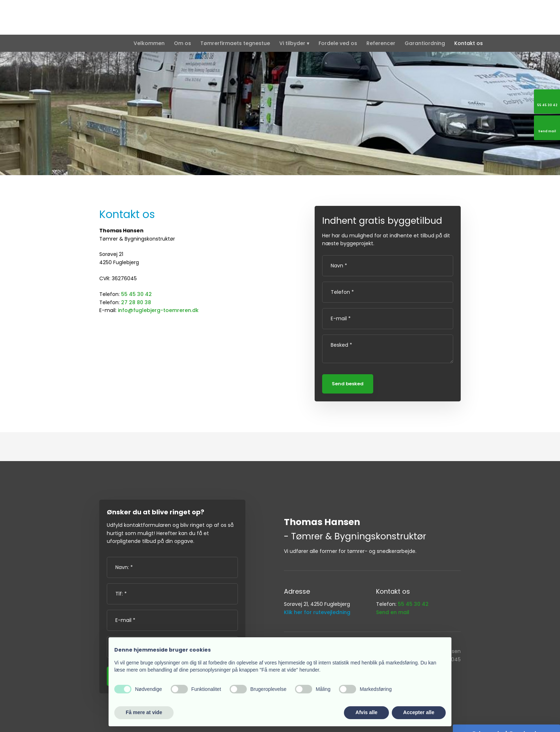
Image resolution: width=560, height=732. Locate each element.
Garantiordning (425, 43)
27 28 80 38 (136, 302)
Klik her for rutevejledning (317, 612)
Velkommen (149, 43)
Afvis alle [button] (366, 712)
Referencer (381, 43)
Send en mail (393, 612)
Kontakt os (469, 43)
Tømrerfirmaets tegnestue (235, 43)
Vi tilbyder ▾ (294, 43)
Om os (182, 43)
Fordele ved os (338, 43)
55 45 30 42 (136, 294)
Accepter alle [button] (419, 712)
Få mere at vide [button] (144, 712)
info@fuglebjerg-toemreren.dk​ (158, 310)
